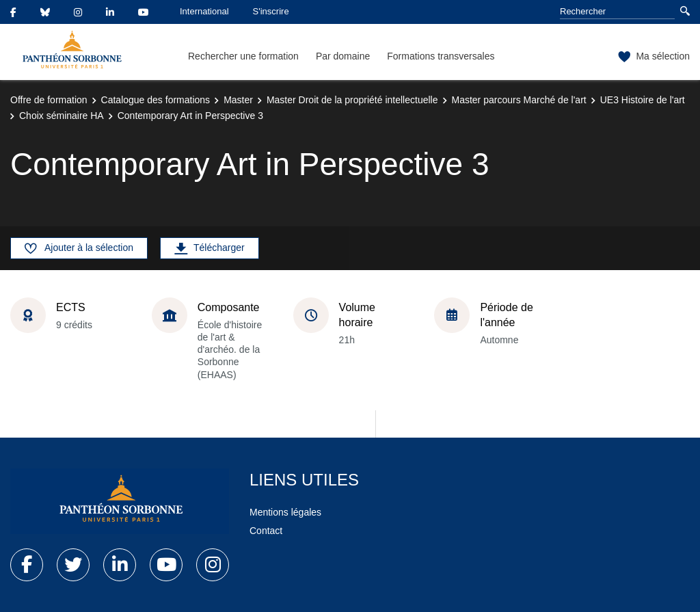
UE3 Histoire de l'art (643, 100)
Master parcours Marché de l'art (519, 100)
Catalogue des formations (156, 100)
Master (238, 100)
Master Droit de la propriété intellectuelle (352, 100)
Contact (266, 531)
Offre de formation (49, 100)
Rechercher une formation (243, 56)
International (204, 11)
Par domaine (343, 56)
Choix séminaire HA (62, 116)
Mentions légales (285, 512)
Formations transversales (441, 56)
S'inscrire (271, 11)
